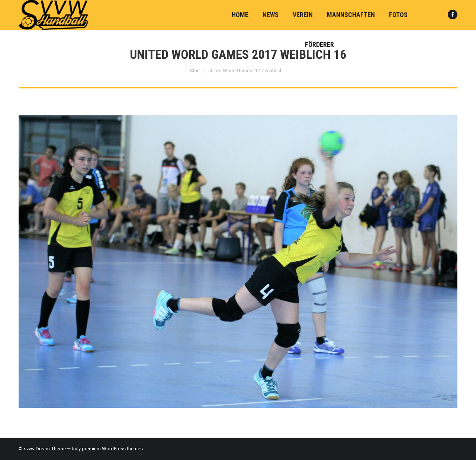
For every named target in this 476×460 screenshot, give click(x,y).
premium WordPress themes (112, 449)
